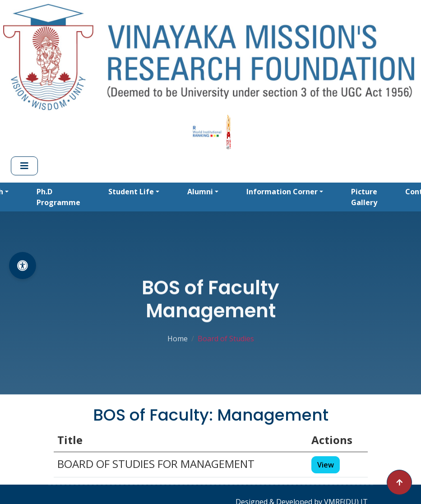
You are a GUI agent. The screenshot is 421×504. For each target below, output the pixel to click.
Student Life (131, 192)
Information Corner (282, 192)
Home (178, 338)
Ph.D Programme (58, 197)
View (326, 465)
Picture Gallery (364, 197)
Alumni (200, 192)
